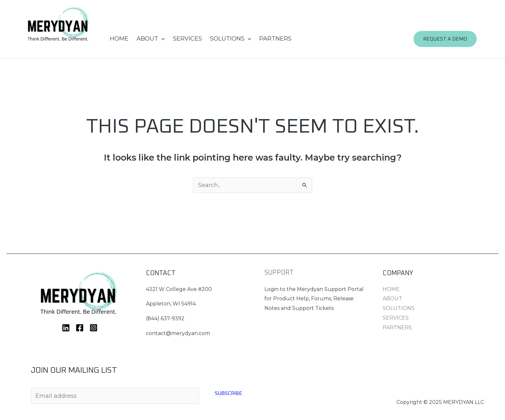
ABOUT (151, 39)
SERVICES (187, 39)
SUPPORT (279, 273)
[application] (162, 39)
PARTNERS (275, 39)
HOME (119, 39)
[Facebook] (80, 328)
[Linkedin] (66, 328)
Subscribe (229, 393)
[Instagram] (94, 328)
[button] (448, 39)
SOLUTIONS (231, 39)
